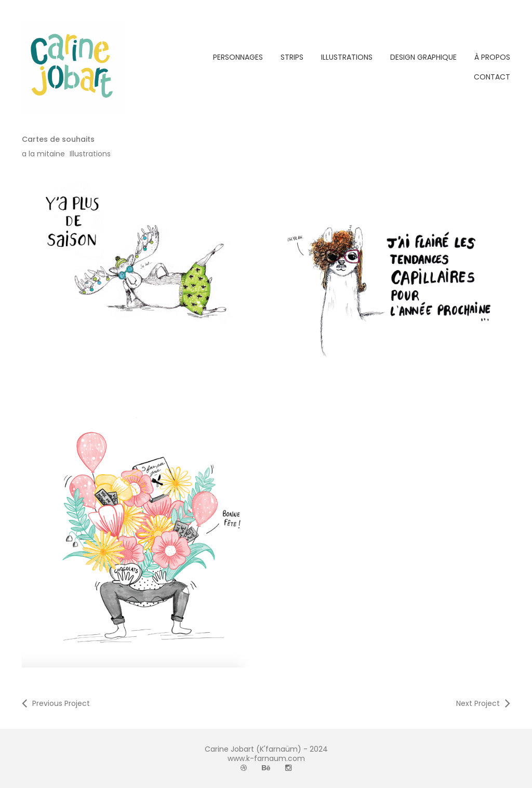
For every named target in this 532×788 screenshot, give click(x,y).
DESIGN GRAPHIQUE (423, 57)
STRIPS (292, 57)
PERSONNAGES (238, 57)
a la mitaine (43, 154)
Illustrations (90, 154)
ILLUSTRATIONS (347, 57)
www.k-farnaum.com (266, 758)
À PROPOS (492, 57)
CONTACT (492, 77)
